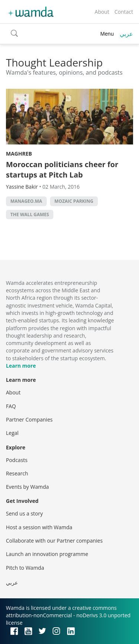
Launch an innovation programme (47, 554)
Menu (107, 34)
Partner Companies (29, 419)
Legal (12, 433)
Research (17, 473)
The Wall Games (30, 214)
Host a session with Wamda (39, 527)
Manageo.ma (26, 201)
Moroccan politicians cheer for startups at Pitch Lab (62, 170)
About (102, 12)
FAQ (11, 406)
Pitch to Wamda (25, 568)
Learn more (21, 366)
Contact (124, 12)
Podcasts (17, 460)
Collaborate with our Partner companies (54, 541)
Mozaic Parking (74, 201)
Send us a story (24, 513)
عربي (126, 34)
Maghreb (19, 154)
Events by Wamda (27, 487)
